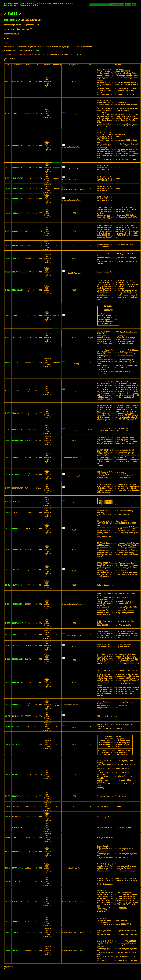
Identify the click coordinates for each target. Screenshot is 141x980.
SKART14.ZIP (18, 683)
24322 (8, 189)
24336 (8, 634)
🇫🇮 (64, 113)
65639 (8, 501)
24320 (8, 168)
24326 (8, 272)
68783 (8, 852)
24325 (8, 231)
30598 (8, 513)
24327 (8, 290)
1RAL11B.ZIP (18, 168)
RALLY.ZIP (18, 550)
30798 (8, 683)
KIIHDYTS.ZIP (18, 475)
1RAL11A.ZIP (18, 146)
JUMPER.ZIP (18, 458)
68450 (8, 716)
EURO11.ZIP (18, 316)
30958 (8, 951)
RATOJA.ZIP (18, 585)
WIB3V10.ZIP (18, 901)
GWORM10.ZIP (18, 429)
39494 (8, 817)
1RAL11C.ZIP (18, 178)
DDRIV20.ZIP (18, 290)
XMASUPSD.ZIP (18, 951)
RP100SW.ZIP (18, 659)
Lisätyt (11, 5)
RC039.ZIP (18, 604)
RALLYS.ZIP (18, 570)
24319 (8, 146)
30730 (8, 529)
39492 (8, 827)
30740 (8, 550)
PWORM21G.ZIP (18, 529)
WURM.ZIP (18, 933)
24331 (8, 475)
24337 (8, 659)
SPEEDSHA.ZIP (18, 745)
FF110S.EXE (18, 390)
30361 (8, 245)
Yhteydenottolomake (45, 4)
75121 (8, 429)
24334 (8, 604)
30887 (8, 881)
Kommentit (30, 5)
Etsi (134, 5)
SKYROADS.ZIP (18, 705)
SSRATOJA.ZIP (18, 796)
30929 (8, 901)
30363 (8, 259)
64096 (8, 363)
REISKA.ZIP (18, 646)
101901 (8, 727)
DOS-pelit (11, 20)
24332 (8, 488)
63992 (8, 338)
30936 (8, 921)
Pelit (13, 14)
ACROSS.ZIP (18, 213)
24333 (8, 570)
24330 (8, 441)
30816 (8, 745)
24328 (8, 390)
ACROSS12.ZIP (18, 231)
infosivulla (36, 51)
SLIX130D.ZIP (18, 727)
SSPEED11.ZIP (18, 774)
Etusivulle (15, 4)
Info (70, 4)
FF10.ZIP (18, 363)
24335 (8, 623)
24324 (8, 113)
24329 (8, 413)
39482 (8, 807)
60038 (8, 82)
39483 (8, 796)
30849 (8, 868)
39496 (8, 838)
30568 (8, 458)
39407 (8, 585)
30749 (8, 646)
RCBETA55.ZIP (18, 623)
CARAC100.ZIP (18, 259)
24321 (8, 178)
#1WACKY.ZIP (18, 82)
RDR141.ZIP (18, 634)
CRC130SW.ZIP (18, 272)
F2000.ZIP (18, 338)
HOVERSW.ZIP (18, 441)
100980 (8, 213)
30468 (8, 316)
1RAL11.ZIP (18, 113)
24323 (8, 199)
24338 (8, 705)
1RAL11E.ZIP (18, 199)
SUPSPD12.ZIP (18, 868)
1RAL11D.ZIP (18, 189)
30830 (8, 774)
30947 (8, 933)
